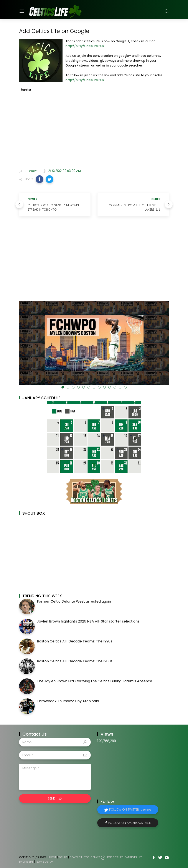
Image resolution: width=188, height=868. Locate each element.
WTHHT (63, 857)
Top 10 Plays (92, 857)
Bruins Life (26, 862)
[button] (40, 179)
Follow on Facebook (130, 823)
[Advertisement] (94, 131)
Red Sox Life (115, 857)
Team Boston (44, 862)
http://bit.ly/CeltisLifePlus (85, 46)
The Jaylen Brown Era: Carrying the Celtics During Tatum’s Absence (95, 681)
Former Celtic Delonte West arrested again (74, 601)
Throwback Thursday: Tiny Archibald (68, 701)
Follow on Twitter (130, 809)
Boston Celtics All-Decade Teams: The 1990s (75, 641)
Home (53, 857)
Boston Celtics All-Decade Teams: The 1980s (75, 661)
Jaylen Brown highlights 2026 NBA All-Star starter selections (88, 621)
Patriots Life (133, 857)
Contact (76, 857)
